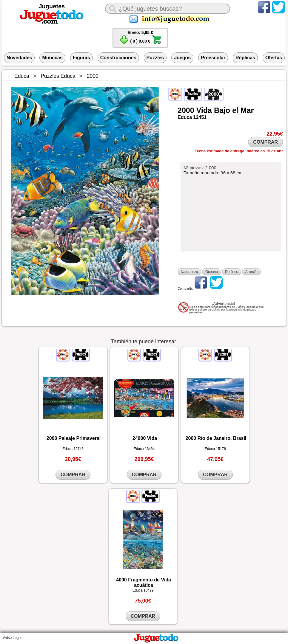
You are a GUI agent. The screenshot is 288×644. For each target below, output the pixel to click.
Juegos (182, 58)
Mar (247, 110)
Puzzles (155, 58)
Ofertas (274, 58)
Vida (204, 110)
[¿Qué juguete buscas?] (168, 9)
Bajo (222, 110)
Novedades (19, 58)
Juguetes (52, 6)
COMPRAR (265, 142)
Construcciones (118, 58)
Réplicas (245, 58)
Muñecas (52, 58)
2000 (186, 110)
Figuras (81, 58)
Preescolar (213, 58)
